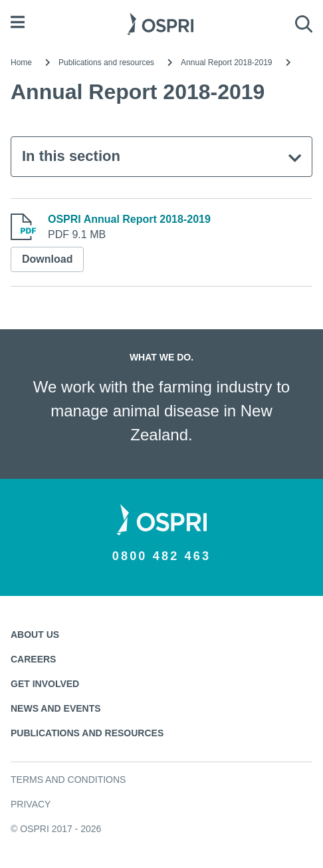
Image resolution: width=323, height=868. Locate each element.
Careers (33, 659)
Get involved (45, 684)
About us (35, 635)
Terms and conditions (68, 780)
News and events (56, 708)
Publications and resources (106, 63)
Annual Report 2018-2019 (226, 63)
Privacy (31, 804)
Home (21, 63)
